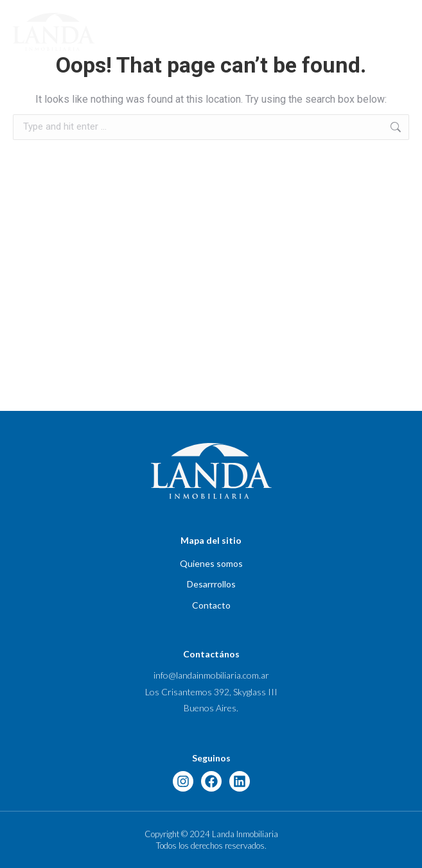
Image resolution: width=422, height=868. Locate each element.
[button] (404, 31)
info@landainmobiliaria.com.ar (211, 675)
